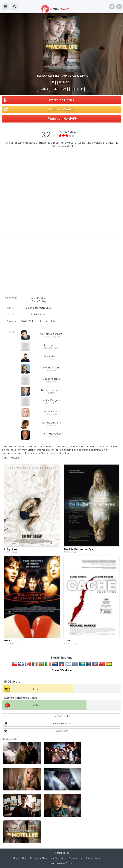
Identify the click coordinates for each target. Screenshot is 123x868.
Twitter (112, 7)
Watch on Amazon (62, 109)
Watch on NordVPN (63, 119)
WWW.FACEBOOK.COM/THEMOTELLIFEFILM (46, 321)
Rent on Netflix (62, 716)
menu (5, 6)
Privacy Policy (93, 858)
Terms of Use (76, 858)
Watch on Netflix (61, 100)
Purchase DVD (62, 731)
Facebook (119, 7)
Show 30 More (62, 670)
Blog (25, 858)
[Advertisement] (60, 267)
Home (16, 858)
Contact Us (61, 858)
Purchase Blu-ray (62, 724)
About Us (47, 858)
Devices (35, 858)
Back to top (63, 853)
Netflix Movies (58, 864)
